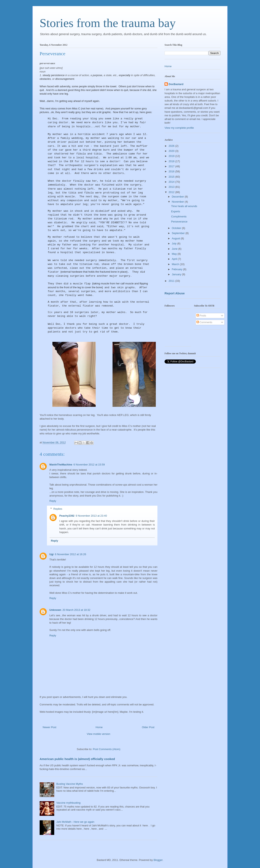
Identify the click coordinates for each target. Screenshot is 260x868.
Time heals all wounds (184, 206)
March (176, 264)
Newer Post (49, 727)
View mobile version (98, 734)
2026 (172, 146)
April (175, 259)
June (175, 249)
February (178, 269)
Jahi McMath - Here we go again (75, 822)
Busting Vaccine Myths (70, 784)
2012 (172, 192)
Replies (58, 509)
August (176, 238)
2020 (172, 151)
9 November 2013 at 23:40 (91, 516)
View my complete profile (179, 128)
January (177, 274)
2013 (172, 187)
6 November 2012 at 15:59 (89, 465)
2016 (172, 171)
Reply (53, 501)
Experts (175, 211)
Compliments (179, 216)
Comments (204, 322)
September (179, 233)
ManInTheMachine (61, 465)
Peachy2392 (67, 516)
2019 (172, 156)
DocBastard (176, 84)
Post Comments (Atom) (107, 749)
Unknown (55, 610)
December (178, 197)
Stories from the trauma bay (108, 23)
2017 (172, 166)
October (177, 228)
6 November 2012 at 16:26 (70, 554)
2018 (172, 161)
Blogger (158, 860)
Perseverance (179, 222)
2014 (172, 182)
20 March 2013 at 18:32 (76, 610)
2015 (172, 177)
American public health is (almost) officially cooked (77, 759)
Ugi (51, 554)
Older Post (148, 727)
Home (99, 727)
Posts (201, 316)
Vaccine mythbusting (68, 803)
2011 (172, 281)
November (178, 202)
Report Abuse (175, 293)
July (175, 243)
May (175, 254)
